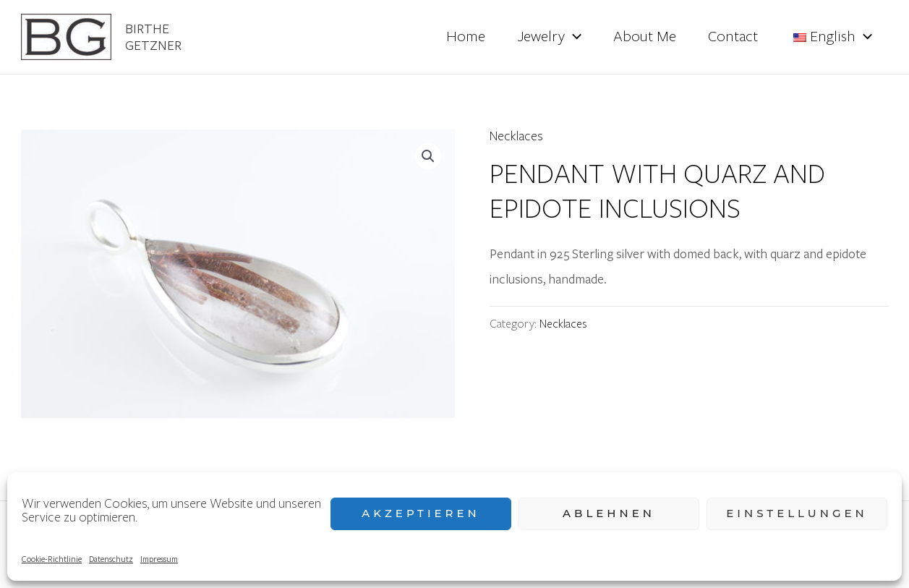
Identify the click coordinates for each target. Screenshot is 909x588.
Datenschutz (111, 559)
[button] (428, 156)
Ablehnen (609, 513)
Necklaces (516, 136)
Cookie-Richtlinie (52, 559)
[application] (573, 37)
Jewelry (549, 37)
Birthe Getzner (153, 37)
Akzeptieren (421, 513)
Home (466, 37)
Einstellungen (797, 513)
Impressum (159, 559)
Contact (733, 37)
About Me (645, 37)
